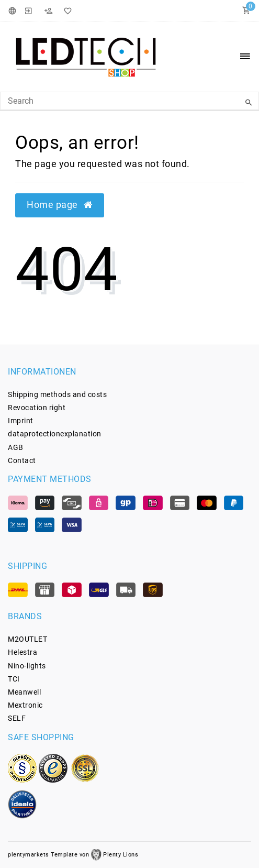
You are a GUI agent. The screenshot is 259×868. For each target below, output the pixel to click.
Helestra (22, 652)
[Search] (249, 103)
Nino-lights (27, 666)
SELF (17, 718)
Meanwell (24, 692)
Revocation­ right (37, 408)
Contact (22, 460)
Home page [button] (60, 205)
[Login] (29, 10)
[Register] (48, 10)
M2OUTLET (27, 639)
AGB (16, 447)
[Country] (14, 10)
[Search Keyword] (129, 101)
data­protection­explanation (55, 434)
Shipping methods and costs (57, 394)
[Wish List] (66, 10)
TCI (14, 679)
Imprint (21, 421)
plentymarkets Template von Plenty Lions (73, 855)
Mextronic (25, 705)
